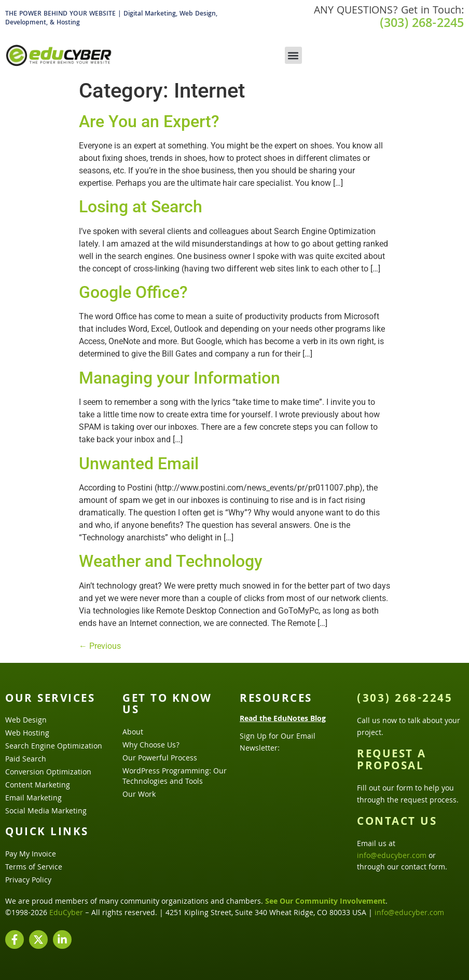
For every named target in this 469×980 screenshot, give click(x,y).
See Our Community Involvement (325, 902)
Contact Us (397, 823)
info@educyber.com (392, 856)
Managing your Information (180, 378)
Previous (100, 646)
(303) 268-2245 (422, 24)
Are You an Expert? (149, 121)
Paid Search (26, 760)
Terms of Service (34, 868)
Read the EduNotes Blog (283, 719)
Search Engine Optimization (54, 747)
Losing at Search (141, 207)
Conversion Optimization (48, 773)
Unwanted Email (139, 464)
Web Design (26, 721)
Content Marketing (38, 786)
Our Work (139, 795)
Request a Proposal (392, 761)
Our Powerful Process (160, 759)
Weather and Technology (171, 561)
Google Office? (133, 292)
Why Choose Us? (151, 746)
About (133, 733)
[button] (293, 55)
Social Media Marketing (46, 812)
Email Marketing (33, 799)
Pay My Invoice (31, 855)
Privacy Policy (28, 881)
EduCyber (66, 914)
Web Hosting (27, 734)
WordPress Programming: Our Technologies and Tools (175, 777)
